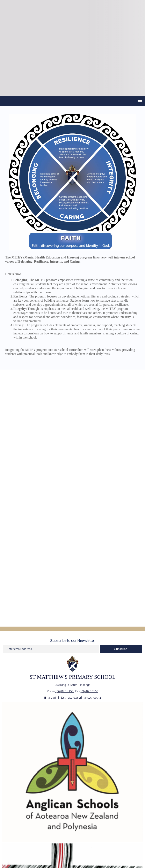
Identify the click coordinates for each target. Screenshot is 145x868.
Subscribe (121, 649)
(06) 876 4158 (89, 691)
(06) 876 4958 (65, 691)
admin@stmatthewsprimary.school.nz (77, 697)
